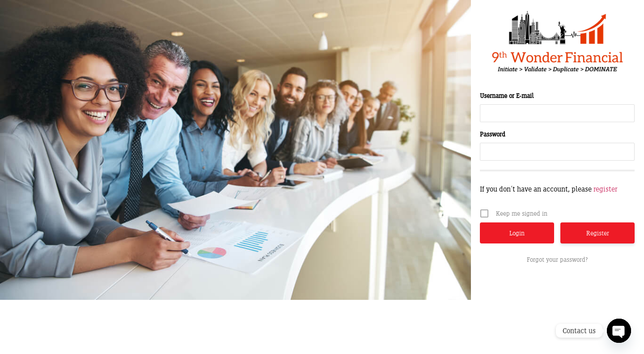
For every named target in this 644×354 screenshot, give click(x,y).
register (605, 189)
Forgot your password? (557, 259)
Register (598, 233)
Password (493, 134)
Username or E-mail (507, 96)
